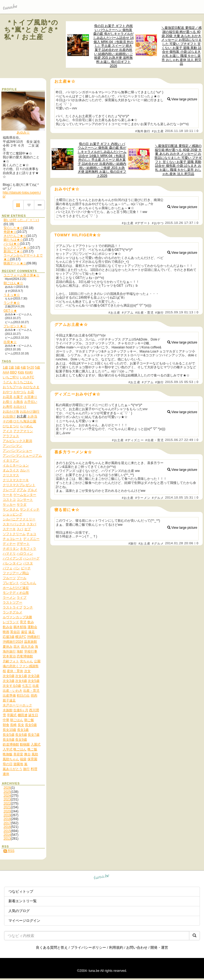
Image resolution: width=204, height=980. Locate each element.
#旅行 (160, 313)
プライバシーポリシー (88, 947)
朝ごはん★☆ (13, 283)
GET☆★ (10, 311)
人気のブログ (19, 911)
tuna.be (102, 878)
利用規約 (116, 947)
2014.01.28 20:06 (179, 543)
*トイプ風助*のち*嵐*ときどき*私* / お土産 (31, 30)
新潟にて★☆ (13, 251)
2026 (7, 788)
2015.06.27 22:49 (179, 440)
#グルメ (158, 498)
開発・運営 (159, 947)
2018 (7, 819)
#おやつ (158, 223)
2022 (7, 803)
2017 (7, 823)
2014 (7, 835)
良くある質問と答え (52, 947)
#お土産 (158, 131)
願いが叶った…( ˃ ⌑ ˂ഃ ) (21, 220)
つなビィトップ (21, 891)
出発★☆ (10, 342)
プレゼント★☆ (15, 326)
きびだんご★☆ (15, 236)
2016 (7, 827)
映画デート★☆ (15, 263)
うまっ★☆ (12, 295)
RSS (9, 851)
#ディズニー (135, 440)
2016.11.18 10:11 (179, 131)
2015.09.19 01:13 (179, 312)
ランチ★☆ (12, 303)
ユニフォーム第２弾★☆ (21, 275)
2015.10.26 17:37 (179, 223)
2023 (7, 799)
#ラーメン (143, 498)
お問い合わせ (137, 947)
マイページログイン (24, 921)
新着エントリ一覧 (23, 901)
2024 (7, 796)
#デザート (143, 223)
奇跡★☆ (10, 232)
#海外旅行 (143, 131)
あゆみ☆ (23, 132)
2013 (7, 839)
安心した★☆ (13, 228)
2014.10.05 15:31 (179, 497)
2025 (7, 792)
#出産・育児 (144, 313)
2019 (7, 815)
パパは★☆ (12, 244)
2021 (7, 807)
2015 (7, 831)
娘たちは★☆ (13, 240)
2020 (7, 811)
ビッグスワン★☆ (17, 248)
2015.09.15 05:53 (179, 382)
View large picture (182, 99)
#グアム (128, 313)
